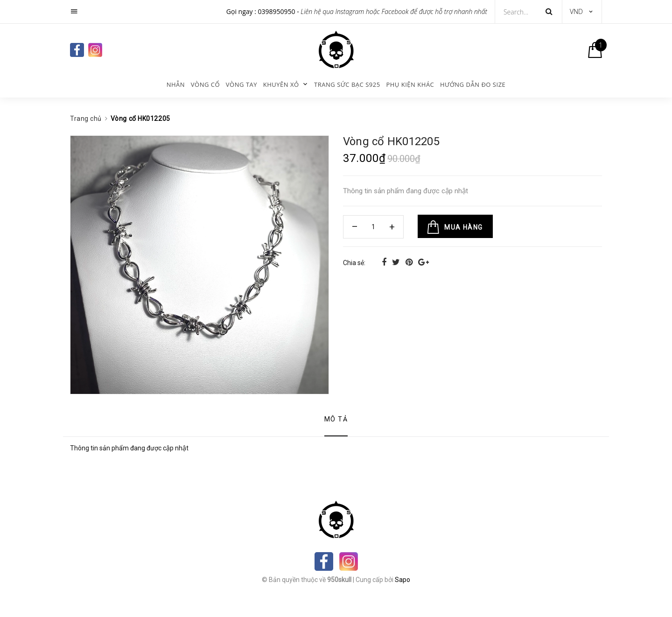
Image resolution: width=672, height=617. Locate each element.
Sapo (402, 580)
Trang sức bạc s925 (347, 84)
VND (576, 11)
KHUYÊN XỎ (281, 84)
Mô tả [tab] (336, 419)
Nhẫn (176, 84)
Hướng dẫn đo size (473, 84)
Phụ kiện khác (410, 84)
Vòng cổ (205, 84)
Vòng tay (241, 84)
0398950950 (277, 11)
